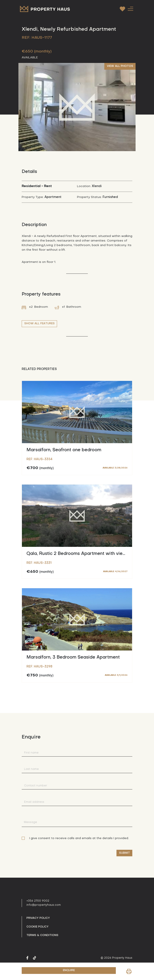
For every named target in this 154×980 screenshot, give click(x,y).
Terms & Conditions (42, 935)
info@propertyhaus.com (44, 905)
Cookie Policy (38, 927)
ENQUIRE (69, 970)
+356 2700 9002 (38, 901)
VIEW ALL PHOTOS (120, 66)
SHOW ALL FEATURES (39, 324)
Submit (125, 853)
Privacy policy (38, 918)
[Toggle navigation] (130, 9)
